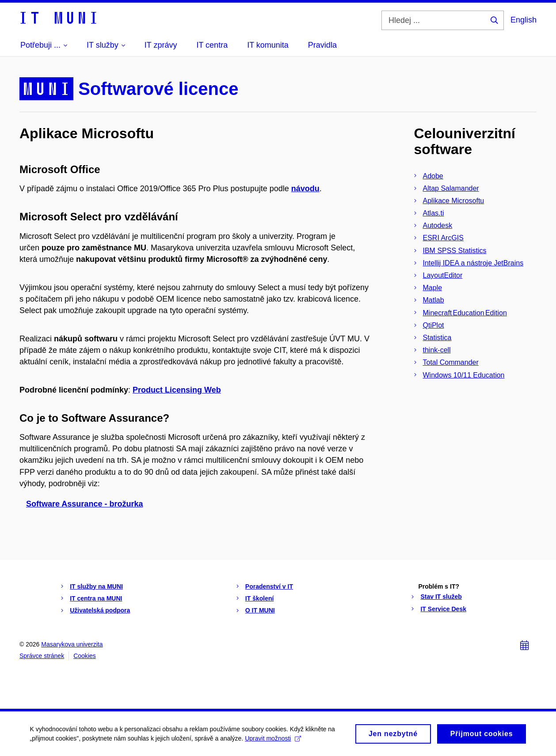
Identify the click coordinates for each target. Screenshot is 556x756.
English (524, 20)
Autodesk (438, 225)
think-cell (437, 350)
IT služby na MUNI (96, 586)
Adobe (433, 176)
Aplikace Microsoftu (454, 201)
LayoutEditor (443, 275)
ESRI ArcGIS (443, 238)
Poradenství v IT (269, 586)
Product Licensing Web (177, 390)
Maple (433, 288)
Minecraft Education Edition (465, 313)
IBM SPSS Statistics (455, 251)
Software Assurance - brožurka (84, 504)
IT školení (260, 598)
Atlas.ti (434, 213)
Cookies (85, 656)
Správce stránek (42, 656)
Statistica (437, 338)
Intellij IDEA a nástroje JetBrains (473, 263)
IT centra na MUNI (96, 598)
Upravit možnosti (274, 741)
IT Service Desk (443, 609)
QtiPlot (434, 325)
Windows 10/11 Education (464, 375)
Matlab (434, 300)
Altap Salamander (451, 188)
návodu (305, 189)
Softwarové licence (158, 89)
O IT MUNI (260, 610)
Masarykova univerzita (72, 644)
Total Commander (451, 362)
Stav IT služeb (441, 597)
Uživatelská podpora (100, 610)
